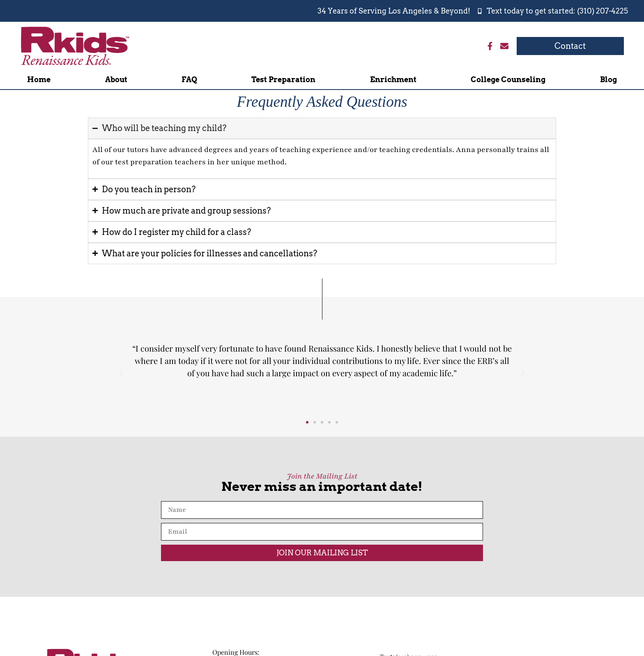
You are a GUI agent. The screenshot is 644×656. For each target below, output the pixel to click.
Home (39, 79)
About (116, 79)
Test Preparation (283, 79)
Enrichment (393, 79)
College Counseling (508, 79)
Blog (608, 79)
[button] (121, 373)
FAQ (189, 79)
